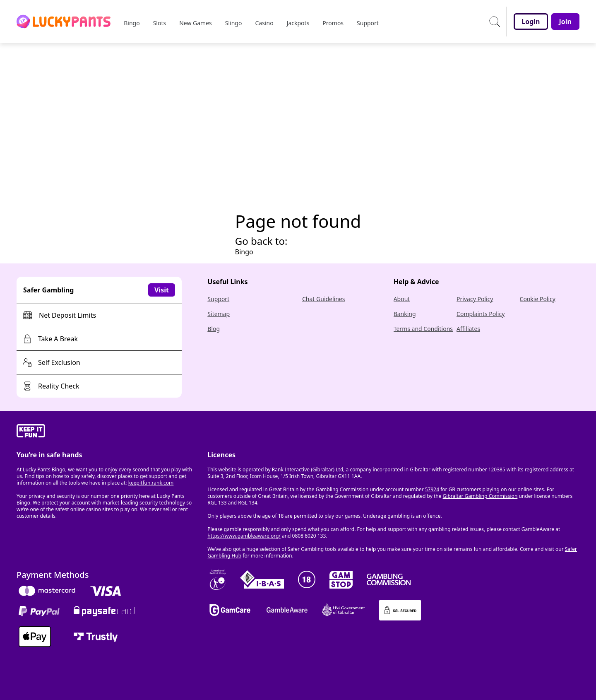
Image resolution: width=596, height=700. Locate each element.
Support (218, 299)
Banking (405, 314)
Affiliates (468, 329)
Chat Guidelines (324, 299)
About (402, 299)
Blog (214, 329)
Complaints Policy (481, 314)
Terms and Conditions (423, 329)
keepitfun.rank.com (151, 483)
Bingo (244, 252)
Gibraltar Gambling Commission (480, 496)
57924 (432, 489)
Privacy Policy (475, 299)
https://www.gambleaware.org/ (244, 536)
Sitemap (219, 314)
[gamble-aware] (107, 432)
